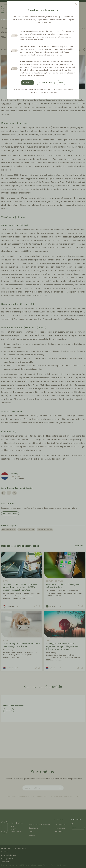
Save (61, 83)
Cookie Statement (50, 93)
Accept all (28, 83)
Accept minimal (46, 83)
